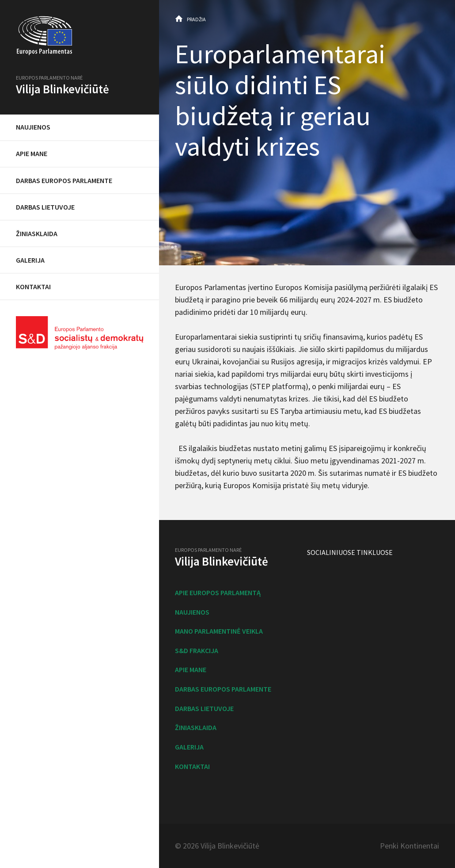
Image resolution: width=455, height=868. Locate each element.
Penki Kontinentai (409, 846)
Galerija (30, 260)
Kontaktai (33, 287)
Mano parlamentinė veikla (219, 631)
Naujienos (33, 127)
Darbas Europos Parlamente (64, 180)
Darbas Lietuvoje (45, 207)
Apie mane (32, 153)
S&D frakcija (197, 650)
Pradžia (196, 19)
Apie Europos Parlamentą (218, 593)
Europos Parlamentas (80, 36)
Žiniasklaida (37, 233)
